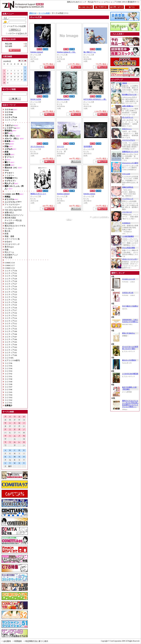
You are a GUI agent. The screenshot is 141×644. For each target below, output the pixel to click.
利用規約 (18, 641)
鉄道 (7, 234)
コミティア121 (11, 300)
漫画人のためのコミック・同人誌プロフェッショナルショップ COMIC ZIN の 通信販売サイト (103, 2)
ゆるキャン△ (127, 129)
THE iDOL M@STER (13, 210)
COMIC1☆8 (10, 263)
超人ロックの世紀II (129, 360)
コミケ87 (8, 387)
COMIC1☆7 (10, 265)
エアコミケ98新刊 (12, 360)
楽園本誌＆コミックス (130, 152)
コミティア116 (11, 313)
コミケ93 (8, 371)
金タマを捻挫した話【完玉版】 (129, 388)
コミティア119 (11, 305)
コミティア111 (11, 326)
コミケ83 (8, 397)
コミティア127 (11, 284)
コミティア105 (11, 342)
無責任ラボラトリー (38, 194)
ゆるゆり (8, 242)
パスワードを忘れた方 (17, 33)
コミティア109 (11, 331)
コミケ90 (8, 379)
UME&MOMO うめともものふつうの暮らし (130, 321)
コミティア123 (11, 294)
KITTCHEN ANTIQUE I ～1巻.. (95, 99)
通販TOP (33, 13)
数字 (10, 466)
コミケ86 (8, 389)
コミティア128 (11, 281)
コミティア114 (11, 318)
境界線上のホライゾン (14, 215)
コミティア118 (11, 308)
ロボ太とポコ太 (128, 293)
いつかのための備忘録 (130, 374)
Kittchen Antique (89, 194)
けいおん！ (9, 228)
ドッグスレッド (128, 199)
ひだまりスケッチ (12, 244)
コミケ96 (8, 363)
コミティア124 (11, 292)
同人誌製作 (9, 223)
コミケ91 (8, 376)
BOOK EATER (36, 99)
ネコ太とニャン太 (129, 279)
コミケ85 (8, 392)
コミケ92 (8, 374)
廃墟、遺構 (9, 236)
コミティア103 (11, 347)
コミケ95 (8, 366)
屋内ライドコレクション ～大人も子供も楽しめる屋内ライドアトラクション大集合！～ (130, 404)
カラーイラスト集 (12, 239)
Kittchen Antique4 (63, 194)
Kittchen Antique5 (63, 99)
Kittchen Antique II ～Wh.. (66, 52)
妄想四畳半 (88, 147)
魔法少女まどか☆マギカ (15, 226)
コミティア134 (11, 271)
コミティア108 (11, 334)
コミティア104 (11, 345)
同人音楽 (8, 257)
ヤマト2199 (126, 174)
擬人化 (7, 231)
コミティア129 (11, 279)
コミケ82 (8, 400)
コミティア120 (11, 302)
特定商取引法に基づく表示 (37, 641)
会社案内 (7, 641)
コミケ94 (8, 368)
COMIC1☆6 (10, 268)
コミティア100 (11, 355)
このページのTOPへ (101, 217)
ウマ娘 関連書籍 (128, 236)
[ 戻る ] (69, 220)
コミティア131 (11, 273)
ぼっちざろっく (128, 117)
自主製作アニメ (11, 255)
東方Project (9, 247)
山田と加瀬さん (128, 106)
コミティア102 (11, 350)
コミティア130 (11, 276)
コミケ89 (8, 382)
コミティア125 (11, 289)
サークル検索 (44, 13)
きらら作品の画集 (129, 248)
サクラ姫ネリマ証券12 (130, 306)
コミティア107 (11, 337)
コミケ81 (8, 403)
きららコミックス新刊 (130, 163)
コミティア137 (11, 120)
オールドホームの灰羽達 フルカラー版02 (130, 348)
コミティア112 (11, 324)
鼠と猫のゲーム (90, 52)
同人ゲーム (9, 252)
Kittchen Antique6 (37, 52)
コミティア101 (11, 353)
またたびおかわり (37, 147)
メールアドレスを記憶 (16, 26)
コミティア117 (11, 310)
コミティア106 (11, 339)
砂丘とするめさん (129, 333)
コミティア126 (11, 286)
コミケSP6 (9, 358)
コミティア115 (11, 316)
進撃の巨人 (9, 213)
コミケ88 (8, 384)
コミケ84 (8, 395)
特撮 (7, 250)
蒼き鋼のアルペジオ (129, 95)
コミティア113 (11, 321)
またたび (60, 147)
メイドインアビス (129, 140)
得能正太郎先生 (128, 187)
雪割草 (125, 83)
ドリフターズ (127, 212)
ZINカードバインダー (130, 259)
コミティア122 (11, 297)
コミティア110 (11, 329)
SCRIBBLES (126, 223)
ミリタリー (9, 175)
